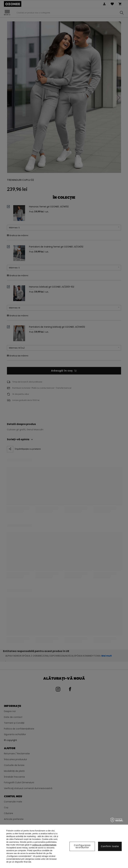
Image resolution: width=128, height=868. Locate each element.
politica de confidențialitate (44, 845)
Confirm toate (110, 846)
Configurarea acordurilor (82, 846)
